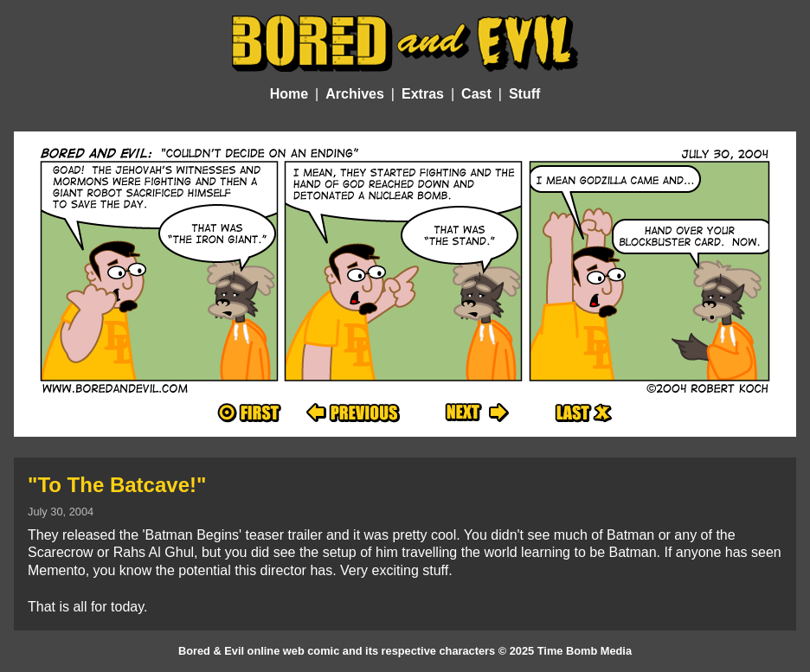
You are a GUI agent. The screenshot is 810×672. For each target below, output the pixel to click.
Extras (423, 94)
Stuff (524, 94)
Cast (476, 94)
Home (289, 94)
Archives (355, 94)
